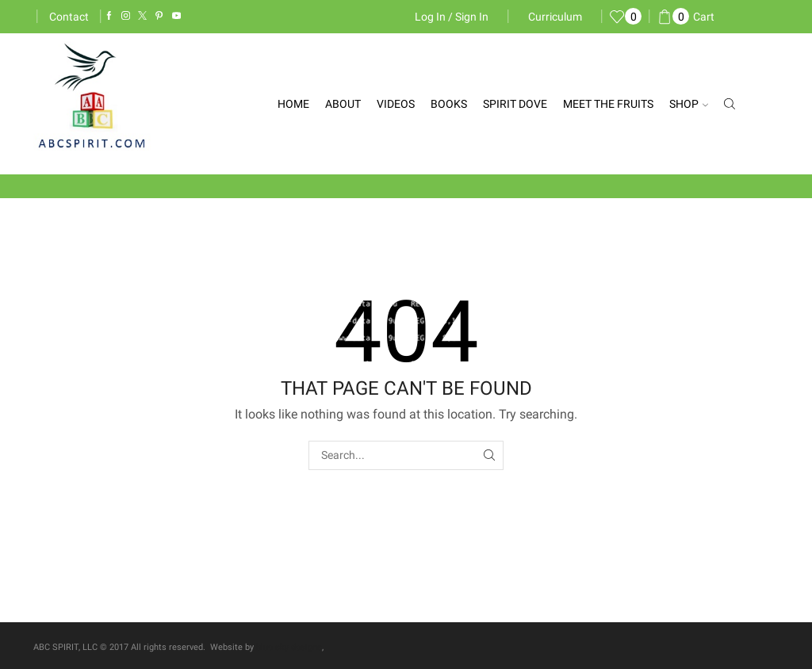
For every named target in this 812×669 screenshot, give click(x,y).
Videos (396, 104)
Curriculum (555, 17)
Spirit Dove (515, 104)
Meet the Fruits (608, 104)
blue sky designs (289, 647)
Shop (689, 104)
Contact (69, 17)
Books (449, 104)
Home (293, 104)
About (343, 104)
